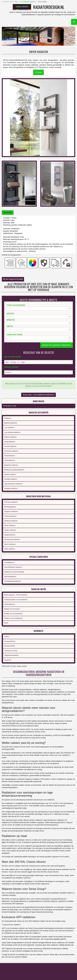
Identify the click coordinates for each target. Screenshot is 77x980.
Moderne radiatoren (10, 437)
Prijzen (38, 72)
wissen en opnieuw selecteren (57, 345)
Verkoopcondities (10, 646)
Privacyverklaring (10, 641)
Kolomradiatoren (9, 460)
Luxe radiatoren (9, 428)
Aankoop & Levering (11, 651)
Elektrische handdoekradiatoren (14, 470)
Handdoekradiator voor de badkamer (16, 600)
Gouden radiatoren (10, 530)
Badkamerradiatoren (11, 423)
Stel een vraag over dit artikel (13, 279)
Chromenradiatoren (10, 516)
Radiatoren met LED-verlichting (14, 572)
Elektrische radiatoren (11, 465)
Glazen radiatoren (10, 526)
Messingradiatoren (10, 507)
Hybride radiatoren (10, 474)
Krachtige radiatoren (11, 479)
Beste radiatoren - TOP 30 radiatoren (16, 595)
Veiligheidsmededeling (11, 655)
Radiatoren (8, 418)
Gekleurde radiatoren (11, 521)
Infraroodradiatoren (10, 577)
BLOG (6, 623)
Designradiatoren (10, 442)
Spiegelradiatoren (10, 535)
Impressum (8, 660)
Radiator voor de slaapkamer (13, 618)
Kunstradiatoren (9, 563)
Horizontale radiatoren (11, 451)
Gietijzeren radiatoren (11, 512)
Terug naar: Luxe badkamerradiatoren (39, 395)
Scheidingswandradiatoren (13, 581)
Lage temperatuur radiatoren (13, 484)
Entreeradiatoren (9, 604)
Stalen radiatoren (10, 549)
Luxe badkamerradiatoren (28, 2)
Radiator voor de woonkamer (13, 614)
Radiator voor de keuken (12, 609)
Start (16, 2)
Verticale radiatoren (10, 446)
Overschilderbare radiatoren (13, 567)
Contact (7, 637)
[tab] (8, 213)
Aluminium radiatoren (11, 502)
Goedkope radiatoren (11, 488)
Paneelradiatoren (10, 456)
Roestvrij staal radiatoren (12, 539)
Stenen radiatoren (10, 544)
